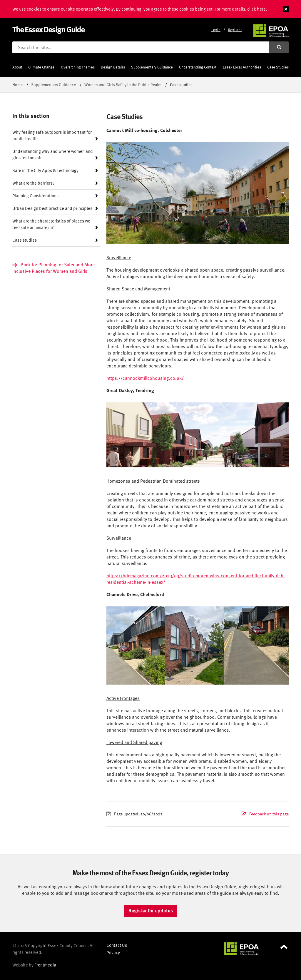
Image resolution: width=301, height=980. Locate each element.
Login (216, 30)
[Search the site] (141, 47)
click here (256, 9)
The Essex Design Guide (48, 29)
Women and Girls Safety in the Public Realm (123, 85)
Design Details (113, 67)
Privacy (113, 953)
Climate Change (41, 67)
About (17, 67)
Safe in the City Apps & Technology (45, 170)
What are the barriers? (34, 183)
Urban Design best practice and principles (52, 208)
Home (17, 85)
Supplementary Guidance (152, 67)
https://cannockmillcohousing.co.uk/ (145, 378)
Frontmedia (45, 965)
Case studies (25, 240)
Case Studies (278, 67)
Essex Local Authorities (242, 67)
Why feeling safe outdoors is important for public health (52, 135)
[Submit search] (279, 47)
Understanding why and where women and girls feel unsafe (53, 154)
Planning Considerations (35, 196)
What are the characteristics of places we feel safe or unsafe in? (51, 224)
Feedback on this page (269, 814)
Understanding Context (198, 67)
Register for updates (151, 911)
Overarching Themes (78, 67)
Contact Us (117, 945)
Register (235, 30)
